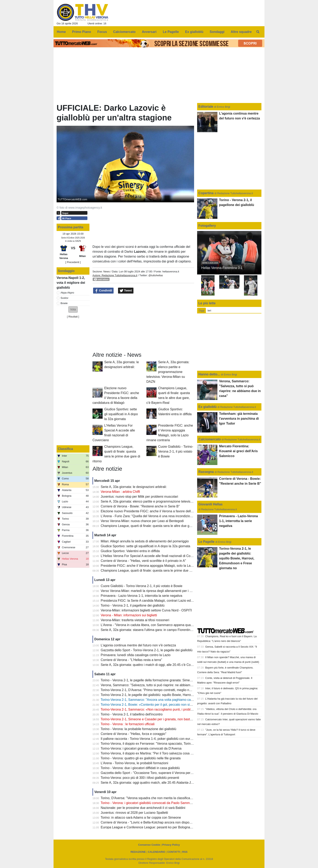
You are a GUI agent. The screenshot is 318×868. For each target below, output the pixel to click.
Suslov (64, 298)
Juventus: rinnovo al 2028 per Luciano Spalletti (134, 813)
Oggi (201, 310)
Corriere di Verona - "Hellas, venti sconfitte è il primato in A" (143, 561)
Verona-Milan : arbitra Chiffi (120, 492)
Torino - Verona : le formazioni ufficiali (128, 724)
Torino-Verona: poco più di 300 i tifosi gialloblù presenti (140, 778)
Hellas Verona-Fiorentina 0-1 (222, 268)
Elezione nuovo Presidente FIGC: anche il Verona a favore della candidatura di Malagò (163, 511)
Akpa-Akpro (67, 293)
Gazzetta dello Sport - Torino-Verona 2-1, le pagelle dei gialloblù (147, 650)
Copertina (206, 193)
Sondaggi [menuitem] (217, 32)
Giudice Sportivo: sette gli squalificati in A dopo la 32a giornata (121, 414)
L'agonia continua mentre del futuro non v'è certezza (138, 645)
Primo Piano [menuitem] (82, 32)
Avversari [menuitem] (149, 32)
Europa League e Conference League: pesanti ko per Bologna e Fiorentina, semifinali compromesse (173, 827)
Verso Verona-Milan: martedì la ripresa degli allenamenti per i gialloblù (151, 591)
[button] (73, 309)
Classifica (65, 449)
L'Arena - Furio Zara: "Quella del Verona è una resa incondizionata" (149, 516)
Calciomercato (209, 439)
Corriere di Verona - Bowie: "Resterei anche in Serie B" (140, 506)
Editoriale (206, 107)
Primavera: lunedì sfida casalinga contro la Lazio (136, 655)
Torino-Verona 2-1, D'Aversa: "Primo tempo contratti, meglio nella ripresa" (153, 690)
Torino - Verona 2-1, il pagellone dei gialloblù (133, 605)
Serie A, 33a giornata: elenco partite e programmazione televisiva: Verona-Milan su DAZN (168, 372)
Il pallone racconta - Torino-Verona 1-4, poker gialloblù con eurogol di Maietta (156, 739)
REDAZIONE (138, 852)
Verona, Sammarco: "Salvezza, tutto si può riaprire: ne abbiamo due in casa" (156, 685)
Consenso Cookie (149, 845)
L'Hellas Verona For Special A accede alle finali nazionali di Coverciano (152, 556)
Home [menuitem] (61, 32)
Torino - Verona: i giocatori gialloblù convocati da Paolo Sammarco (148, 803)
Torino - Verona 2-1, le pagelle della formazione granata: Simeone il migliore (155, 680)
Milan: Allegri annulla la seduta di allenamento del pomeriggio (145, 541)
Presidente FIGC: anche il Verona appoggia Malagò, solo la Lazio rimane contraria (160, 566)
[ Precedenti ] (73, 262)
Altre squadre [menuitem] (241, 32)
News (106, 271)
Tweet (126, 291)
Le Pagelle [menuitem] (171, 32)
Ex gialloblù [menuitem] (194, 32)
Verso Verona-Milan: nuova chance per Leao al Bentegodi (142, 521)
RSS (185, 852)
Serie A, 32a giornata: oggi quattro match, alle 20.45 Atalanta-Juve (149, 783)
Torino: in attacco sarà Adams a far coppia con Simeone (141, 818)
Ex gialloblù (208, 407)
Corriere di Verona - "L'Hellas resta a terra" (132, 660)
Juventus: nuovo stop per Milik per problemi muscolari (140, 497)
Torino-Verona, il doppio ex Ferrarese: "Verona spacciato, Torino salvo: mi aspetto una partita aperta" (173, 744)
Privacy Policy (171, 845)
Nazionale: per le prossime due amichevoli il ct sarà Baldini (143, 808)
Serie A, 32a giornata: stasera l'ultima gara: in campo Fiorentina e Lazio (152, 630)
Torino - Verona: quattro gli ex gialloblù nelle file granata (141, 758)
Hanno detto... (209, 374)
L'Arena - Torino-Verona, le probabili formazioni (135, 763)
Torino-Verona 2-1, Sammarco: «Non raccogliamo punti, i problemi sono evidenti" (159, 709)
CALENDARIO (156, 852)
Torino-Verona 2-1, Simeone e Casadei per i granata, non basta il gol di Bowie (156, 719)
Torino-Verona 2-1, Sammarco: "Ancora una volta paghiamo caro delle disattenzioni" (161, 700)
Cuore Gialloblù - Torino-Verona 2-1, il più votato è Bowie (176, 451)
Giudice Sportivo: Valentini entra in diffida (130, 551)
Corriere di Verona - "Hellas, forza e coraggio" (134, 734)
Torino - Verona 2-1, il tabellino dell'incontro (132, 714)
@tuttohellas (156, 275)
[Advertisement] (143, 323)
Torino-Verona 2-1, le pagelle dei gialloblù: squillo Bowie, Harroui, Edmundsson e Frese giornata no (172, 695)
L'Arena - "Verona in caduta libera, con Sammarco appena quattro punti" (153, 625)
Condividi (103, 291)
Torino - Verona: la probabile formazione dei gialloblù (138, 729)
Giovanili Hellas (210, 504)
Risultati (73, 317)
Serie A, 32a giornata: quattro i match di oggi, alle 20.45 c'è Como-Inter (152, 665)
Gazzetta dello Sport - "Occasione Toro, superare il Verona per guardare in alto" (158, 773)
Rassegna (206, 472)
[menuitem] (258, 32)
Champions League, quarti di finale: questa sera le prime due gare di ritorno (155, 571)
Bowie (64, 303)
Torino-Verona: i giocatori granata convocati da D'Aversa (141, 748)
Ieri (209, 310)
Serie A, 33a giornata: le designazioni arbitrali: (134, 487)
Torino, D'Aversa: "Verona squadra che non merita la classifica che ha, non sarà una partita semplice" (173, 798)
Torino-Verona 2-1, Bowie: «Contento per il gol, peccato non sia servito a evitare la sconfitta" (167, 705)
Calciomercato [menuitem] (124, 32)
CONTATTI (174, 852)
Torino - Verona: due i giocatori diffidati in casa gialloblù (140, 768)
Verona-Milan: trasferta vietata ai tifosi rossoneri (135, 620)
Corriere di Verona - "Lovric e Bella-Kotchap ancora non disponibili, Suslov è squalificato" (165, 822)
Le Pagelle (206, 542)
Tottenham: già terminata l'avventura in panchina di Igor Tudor (239, 419)
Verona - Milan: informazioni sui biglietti (129, 615)
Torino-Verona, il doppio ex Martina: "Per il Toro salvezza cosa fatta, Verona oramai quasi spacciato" (172, 753)
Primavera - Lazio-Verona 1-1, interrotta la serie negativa (142, 596)
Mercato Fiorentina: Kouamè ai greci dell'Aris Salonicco (238, 451)
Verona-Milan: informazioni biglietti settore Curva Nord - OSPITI (146, 610)
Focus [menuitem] (102, 32)
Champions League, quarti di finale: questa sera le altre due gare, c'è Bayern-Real (160, 526)
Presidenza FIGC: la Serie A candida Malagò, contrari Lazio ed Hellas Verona (156, 601)
